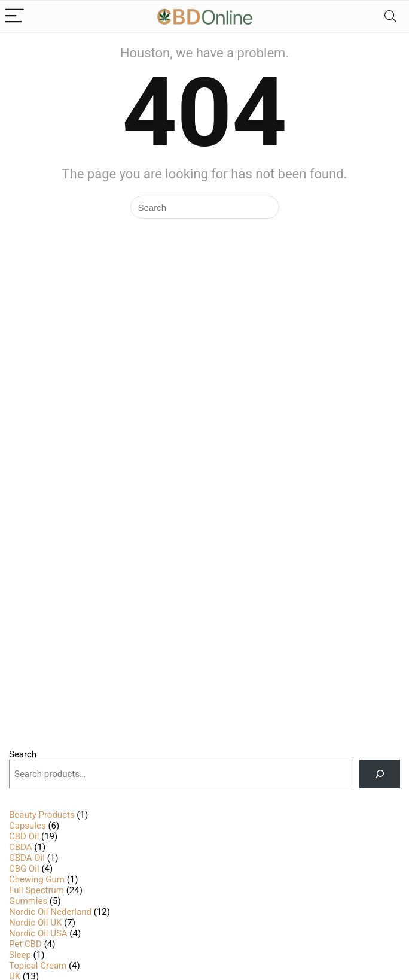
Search (23, 754)
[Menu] (14, 16)
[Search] (390, 16)
